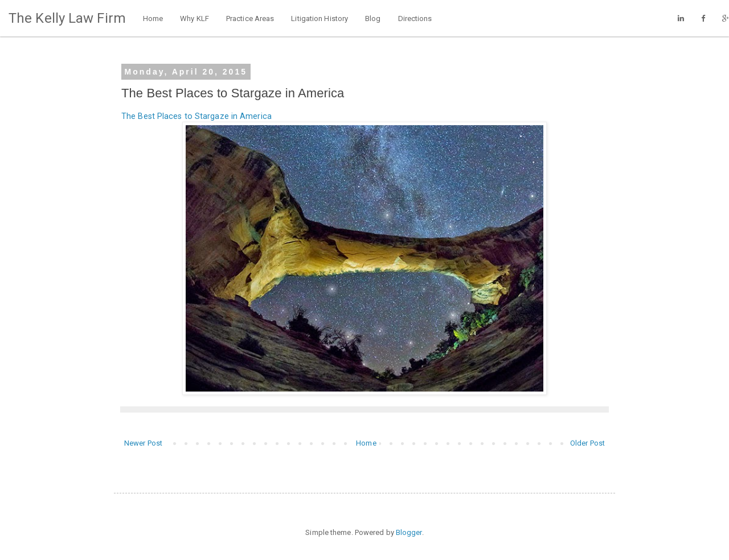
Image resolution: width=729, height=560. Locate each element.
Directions (415, 18)
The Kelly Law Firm (67, 18)
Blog (373, 18)
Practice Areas (250, 18)
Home (153, 18)
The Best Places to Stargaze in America (196, 116)
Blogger (409, 532)
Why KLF (194, 18)
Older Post (587, 443)
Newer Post (143, 443)
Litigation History (320, 18)
